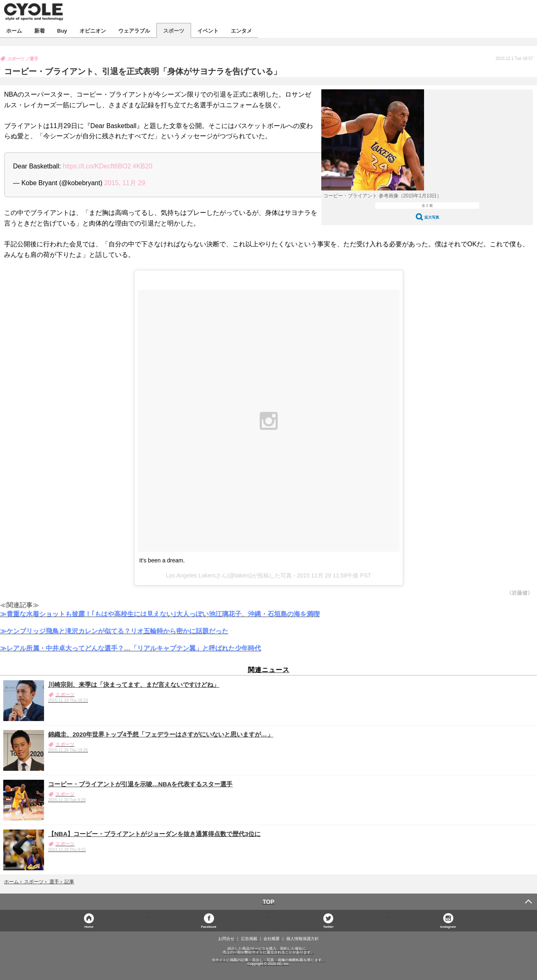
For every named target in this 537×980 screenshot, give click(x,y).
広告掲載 (249, 939)
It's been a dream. (162, 560)
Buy (62, 30)
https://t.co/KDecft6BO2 (97, 166)
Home (89, 926)
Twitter (328, 926)
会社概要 (272, 939)
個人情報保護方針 (303, 939)
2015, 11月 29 (125, 183)
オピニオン (93, 30)
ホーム (14, 30)
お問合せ (226, 939)
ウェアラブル (134, 30)
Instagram (448, 926)
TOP (268, 902)
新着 (40, 30)
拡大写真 (432, 217)
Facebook (209, 926)
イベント (208, 30)
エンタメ (241, 30)
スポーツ (174, 30)
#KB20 (142, 166)
